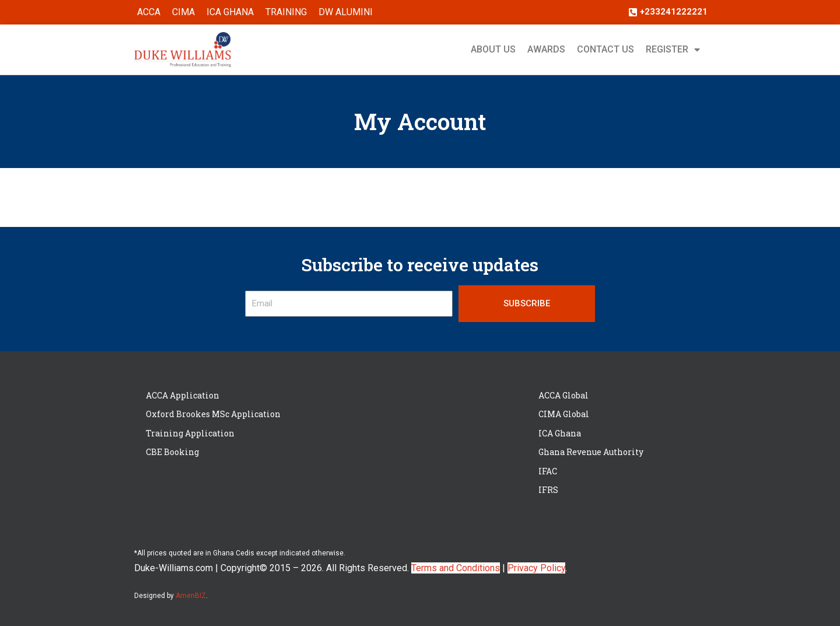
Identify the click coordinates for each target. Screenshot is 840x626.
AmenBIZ (191, 596)
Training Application (190, 433)
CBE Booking (172, 452)
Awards (546, 49)
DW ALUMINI (346, 12)
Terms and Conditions (456, 568)
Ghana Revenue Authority (591, 452)
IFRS (548, 490)
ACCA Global (563, 395)
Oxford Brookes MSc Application (213, 414)
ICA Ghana (230, 12)
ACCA (149, 12)
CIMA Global (564, 414)
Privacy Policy (536, 568)
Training (286, 12)
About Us (493, 49)
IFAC (548, 471)
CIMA (183, 12)
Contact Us (605, 49)
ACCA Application (183, 395)
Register (673, 50)
